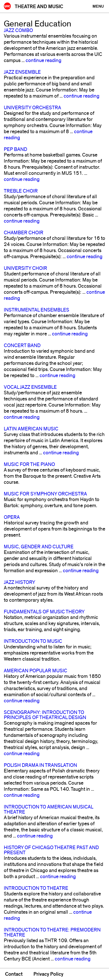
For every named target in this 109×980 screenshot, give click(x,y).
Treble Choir (21, 191)
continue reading (43, 60)
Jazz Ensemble (22, 72)
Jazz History (20, 582)
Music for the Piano (29, 464)
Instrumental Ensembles (37, 310)
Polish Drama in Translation (40, 765)
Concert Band (22, 346)
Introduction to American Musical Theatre (48, 810)
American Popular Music (35, 671)
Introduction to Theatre (36, 888)
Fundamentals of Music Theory (44, 612)
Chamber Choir (24, 233)
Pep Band (15, 149)
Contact (14, 974)
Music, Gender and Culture (39, 547)
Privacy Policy (48, 974)
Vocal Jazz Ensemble (30, 387)
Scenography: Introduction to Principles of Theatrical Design (45, 715)
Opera (12, 517)
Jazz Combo (18, 30)
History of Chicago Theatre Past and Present (51, 850)
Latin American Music (31, 429)
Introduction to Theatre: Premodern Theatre (52, 932)
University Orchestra (32, 108)
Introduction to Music (33, 641)
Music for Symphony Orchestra (45, 494)
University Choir (25, 268)
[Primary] (98, 6)
